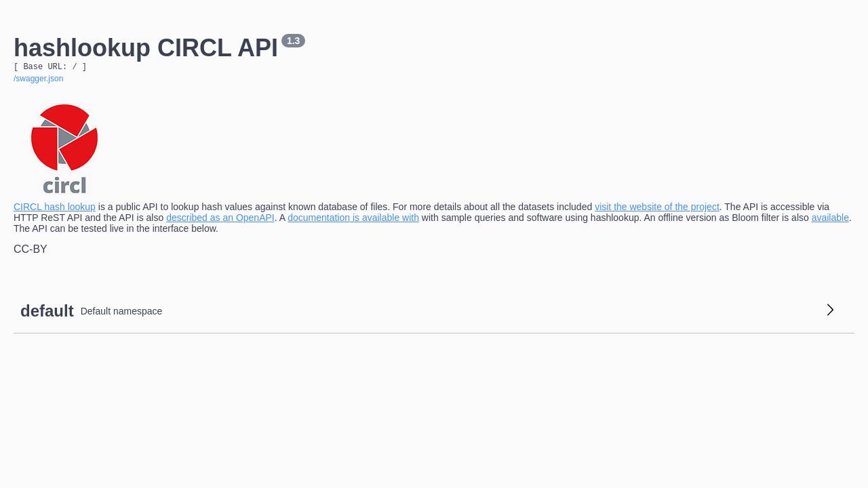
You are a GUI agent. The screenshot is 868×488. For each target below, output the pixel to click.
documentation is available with (353, 220)
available (830, 220)
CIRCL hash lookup (55, 209)
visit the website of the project (657, 209)
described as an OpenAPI (220, 220)
